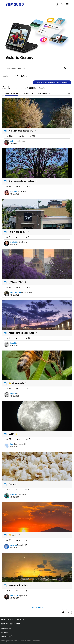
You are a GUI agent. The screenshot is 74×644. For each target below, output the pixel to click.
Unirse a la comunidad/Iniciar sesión (52, 82)
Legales (5, 632)
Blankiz (13, 495)
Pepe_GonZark (16, 293)
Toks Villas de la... (17, 232)
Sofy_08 (13, 141)
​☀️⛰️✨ (13, 535)
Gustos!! (13, 484)
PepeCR (13, 343)
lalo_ (12, 444)
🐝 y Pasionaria (16, 383)
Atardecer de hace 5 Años (21, 333)
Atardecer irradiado (18, 585)
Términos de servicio (11, 624)
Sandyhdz (14, 192)
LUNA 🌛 (13, 434)
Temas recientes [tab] (11, 94)
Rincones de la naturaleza (21, 181)
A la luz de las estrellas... (21, 131)
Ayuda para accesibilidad (12, 620)
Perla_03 (14, 545)
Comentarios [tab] (28, 94)
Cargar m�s (36, 608)
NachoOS (14, 242)
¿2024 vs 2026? (16, 282)
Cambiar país (7, 637)
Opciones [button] (67, 77)
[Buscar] (37, 68)
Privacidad (6, 628)
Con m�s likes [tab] (44, 94)
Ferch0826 (14, 596)
